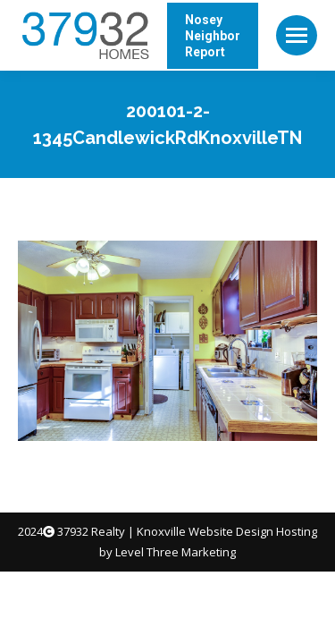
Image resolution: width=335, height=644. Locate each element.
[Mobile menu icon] (297, 35)
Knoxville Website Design (205, 531)
